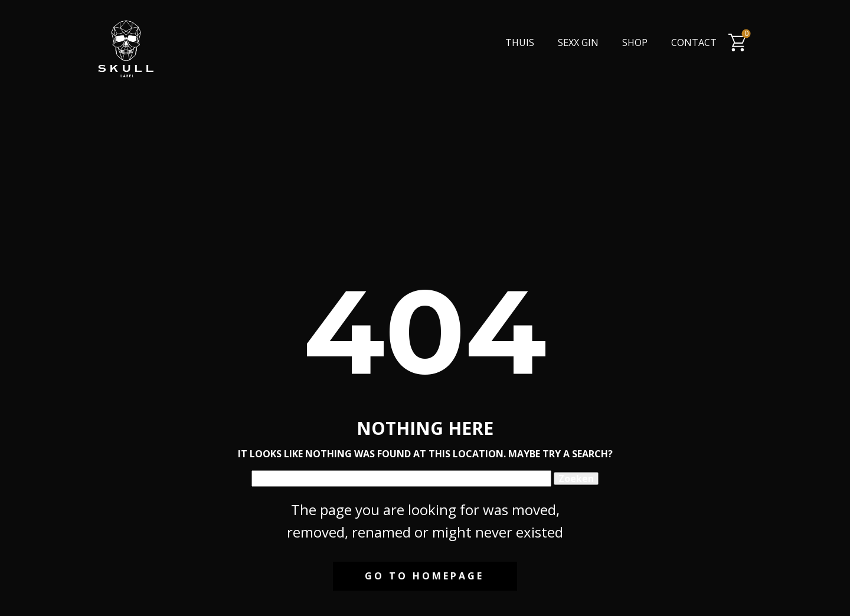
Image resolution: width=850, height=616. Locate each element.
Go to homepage (424, 576)
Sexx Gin (578, 42)
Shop (635, 42)
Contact (694, 42)
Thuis (520, 42)
